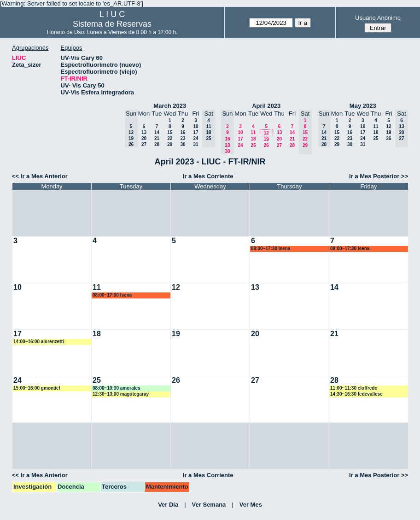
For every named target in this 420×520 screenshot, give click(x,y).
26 (266, 145)
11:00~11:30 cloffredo (354, 388)
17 (195, 132)
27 (144, 144)
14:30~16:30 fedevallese (356, 394)
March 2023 (170, 106)
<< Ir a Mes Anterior (40, 176)
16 (183, 132)
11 (253, 132)
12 (266, 133)
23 (183, 138)
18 (253, 139)
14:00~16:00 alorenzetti (39, 342)
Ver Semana (209, 505)
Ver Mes (251, 505)
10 (195, 126)
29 (170, 144)
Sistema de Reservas (112, 24)
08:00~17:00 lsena (112, 295)
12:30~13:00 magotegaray (121, 394)
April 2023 (266, 106)
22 (170, 138)
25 (253, 145)
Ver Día (168, 505)
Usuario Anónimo (378, 18)
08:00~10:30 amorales (117, 388)
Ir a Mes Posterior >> (379, 176)
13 (144, 132)
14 (157, 132)
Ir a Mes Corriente (208, 176)
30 (183, 144)
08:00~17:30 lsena (271, 248)
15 (170, 132)
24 (195, 138)
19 (266, 139)
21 (157, 138)
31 (195, 144)
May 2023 (363, 106)
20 (144, 138)
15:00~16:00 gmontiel (37, 388)
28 (157, 144)
